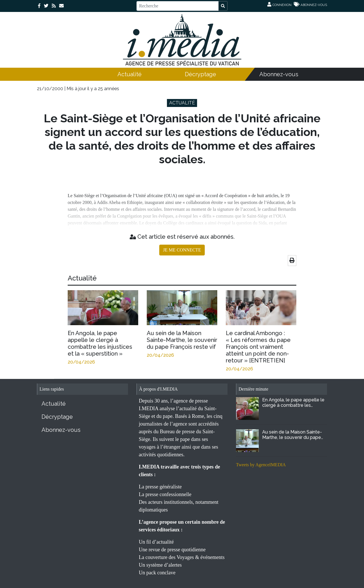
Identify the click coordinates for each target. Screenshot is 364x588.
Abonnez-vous (279, 74)
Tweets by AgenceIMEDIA (261, 465)
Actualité (130, 74)
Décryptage (200, 74)
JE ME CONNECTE (182, 250)
